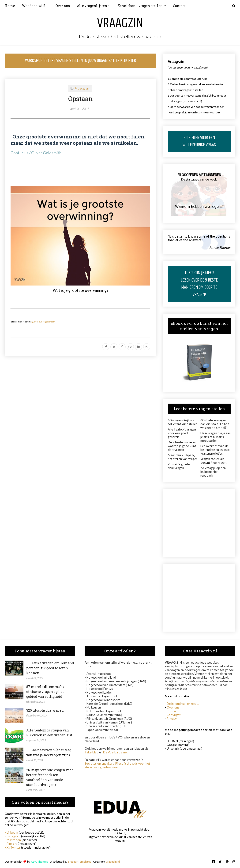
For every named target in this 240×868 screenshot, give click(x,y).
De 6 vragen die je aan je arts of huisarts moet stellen (216, 437)
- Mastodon (13, 840)
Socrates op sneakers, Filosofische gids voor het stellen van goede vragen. (117, 765)
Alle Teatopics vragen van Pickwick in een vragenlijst (49, 733)
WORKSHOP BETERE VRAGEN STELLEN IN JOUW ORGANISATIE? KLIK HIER (81, 61)
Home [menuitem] (10, 6)
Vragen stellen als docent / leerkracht (213, 461)
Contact (172, 711)
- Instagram (13, 836)
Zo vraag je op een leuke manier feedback (213, 472)
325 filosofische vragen (45, 710)
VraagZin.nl (113, 862)
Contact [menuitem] (179, 6)
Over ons (173, 707)
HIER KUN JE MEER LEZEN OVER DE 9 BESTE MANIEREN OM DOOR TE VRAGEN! (199, 284)
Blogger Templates (79, 862)
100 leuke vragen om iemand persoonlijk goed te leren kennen (50, 668)
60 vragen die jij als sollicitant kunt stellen (183, 422)
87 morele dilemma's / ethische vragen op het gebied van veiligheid (45, 692)
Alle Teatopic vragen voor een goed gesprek (182, 433)
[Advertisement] (199, 523)
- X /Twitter (13, 847)
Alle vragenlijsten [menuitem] (92, 6)
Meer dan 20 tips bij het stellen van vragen (183, 457)
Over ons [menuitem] (63, 6)
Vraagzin (120, 23)
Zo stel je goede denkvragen (179, 466)
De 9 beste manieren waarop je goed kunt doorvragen (182, 446)
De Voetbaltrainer (115, 752)
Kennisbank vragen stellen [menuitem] (140, 6)
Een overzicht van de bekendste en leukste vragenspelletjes (215, 450)
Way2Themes (39, 862)
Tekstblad (92, 752)
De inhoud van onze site (183, 704)
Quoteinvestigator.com (43, 322)
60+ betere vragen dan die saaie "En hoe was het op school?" (215, 424)
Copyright (174, 715)
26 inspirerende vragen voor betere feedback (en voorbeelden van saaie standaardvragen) (50, 777)
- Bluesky (11, 844)
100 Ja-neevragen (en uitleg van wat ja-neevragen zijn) (49, 752)
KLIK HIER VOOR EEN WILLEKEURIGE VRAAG (199, 141)
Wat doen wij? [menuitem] (34, 6)
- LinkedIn (11, 832)
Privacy (172, 719)
